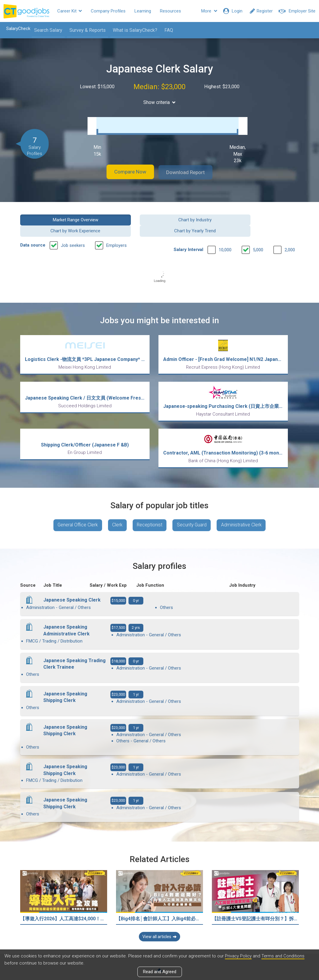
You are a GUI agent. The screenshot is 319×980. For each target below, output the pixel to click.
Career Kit (70, 11)
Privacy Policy (239, 956)
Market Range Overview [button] (51, 218)
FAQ (167, 30)
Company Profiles (108, 11)
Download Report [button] (189, 171)
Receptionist (150, 506)
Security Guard (194, 506)
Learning (143, 11)
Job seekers (73, 232)
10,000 (225, 237)
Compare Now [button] (127, 171)
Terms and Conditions (284, 956)
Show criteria (159, 102)
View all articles (159, 916)
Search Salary (46, 30)
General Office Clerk (75, 506)
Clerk (116, 506)
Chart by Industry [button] (123, 218)
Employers (116, 232)
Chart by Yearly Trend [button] (267, 218)
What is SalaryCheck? (133, 30)
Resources (170, 11)
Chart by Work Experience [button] (196, 218)
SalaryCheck (16, 29)
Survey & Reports (86, 30)
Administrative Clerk (245, 506)
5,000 (258, 237)
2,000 (290, 237)
